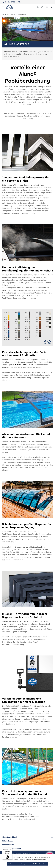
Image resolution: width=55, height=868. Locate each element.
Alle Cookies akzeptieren (38, 864)
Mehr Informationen (39, 860)
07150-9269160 (16, 2)
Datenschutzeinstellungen (17, 864)
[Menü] (3, 7)
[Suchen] (38, 7)
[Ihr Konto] (47, 7)
